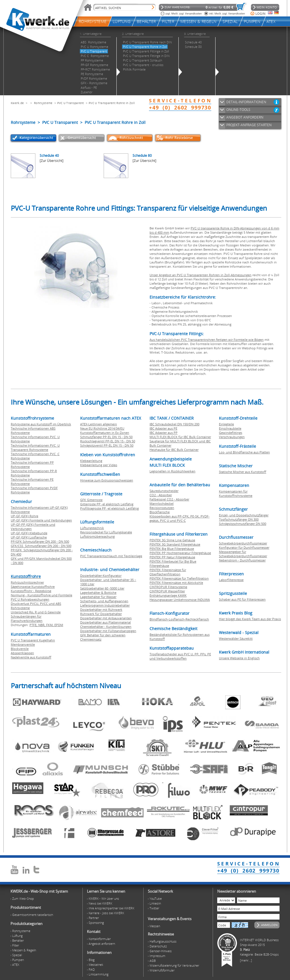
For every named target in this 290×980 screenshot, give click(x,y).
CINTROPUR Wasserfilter (167, 591)
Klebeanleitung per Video (99, 465)
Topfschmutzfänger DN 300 (239, 519)
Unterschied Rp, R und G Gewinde (36, 612)
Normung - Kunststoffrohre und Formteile (41, 595)
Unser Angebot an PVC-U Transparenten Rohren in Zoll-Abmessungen (201, 275)
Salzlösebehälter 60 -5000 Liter (102, 588)
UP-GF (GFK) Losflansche (29, 537)
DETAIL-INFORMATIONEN (246, 102)
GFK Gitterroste (91, 500)
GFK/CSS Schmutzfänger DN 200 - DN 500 (41, 546)
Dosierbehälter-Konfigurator (101, 575)
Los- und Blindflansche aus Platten (244, 452)
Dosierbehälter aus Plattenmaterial (105, 622)
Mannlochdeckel (162, 503)
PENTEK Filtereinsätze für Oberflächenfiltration (168, 572)
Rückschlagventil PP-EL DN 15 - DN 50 (108, 441)
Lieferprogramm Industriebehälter (105, 605)
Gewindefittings (231, 433)
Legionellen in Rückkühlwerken (172, 471)
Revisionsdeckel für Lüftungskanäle (106, 532)
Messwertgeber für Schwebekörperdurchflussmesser (243, 554)
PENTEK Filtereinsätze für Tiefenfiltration (179, 578)
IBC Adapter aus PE (163, 428)
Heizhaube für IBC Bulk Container (174, 450)
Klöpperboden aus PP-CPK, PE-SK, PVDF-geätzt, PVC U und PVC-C (180, 518)
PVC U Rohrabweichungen (30, 599)
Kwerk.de (17, 103)
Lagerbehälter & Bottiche (98, 593)
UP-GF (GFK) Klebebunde (29, 533)
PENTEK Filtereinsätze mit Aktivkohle (176, 583)
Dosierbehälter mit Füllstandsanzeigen (108, 631)
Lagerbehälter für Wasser (98, 597)
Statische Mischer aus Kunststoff (243, 472)
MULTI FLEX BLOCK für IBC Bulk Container (180, 437)
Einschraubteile (230, 428)
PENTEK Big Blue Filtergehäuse (172, 549)
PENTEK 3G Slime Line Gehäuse (172, 540)
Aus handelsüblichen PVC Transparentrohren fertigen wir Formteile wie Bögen (207, 340)
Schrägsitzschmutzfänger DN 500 (243, 524)
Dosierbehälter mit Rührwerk (101, 610)
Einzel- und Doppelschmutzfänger (244, 515)
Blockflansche (160, 512)
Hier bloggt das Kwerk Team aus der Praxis (250, 619)
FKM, (50, 625)
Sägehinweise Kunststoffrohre (33, 587)
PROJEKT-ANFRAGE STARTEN (249, 125)
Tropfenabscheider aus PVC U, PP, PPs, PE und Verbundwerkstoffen (180, 656)
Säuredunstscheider (164, 491)
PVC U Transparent (71, 103)
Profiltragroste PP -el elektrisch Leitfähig (109, 508)
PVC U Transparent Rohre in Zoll (112, 103)
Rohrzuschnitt (131, 138)
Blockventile (20, 649)
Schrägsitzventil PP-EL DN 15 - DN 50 (107, 445)
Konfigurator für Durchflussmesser (244, 547)
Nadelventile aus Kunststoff (31, 657)
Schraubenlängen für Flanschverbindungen (27, 618)
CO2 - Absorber (161, 495)
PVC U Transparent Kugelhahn (33, 640)
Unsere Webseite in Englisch (239, 658)
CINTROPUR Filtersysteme (168, 587)
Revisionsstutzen (162, 508)
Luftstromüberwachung (97, 536)
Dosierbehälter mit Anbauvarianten (106, 618)
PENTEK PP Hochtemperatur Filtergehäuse (180, 553)
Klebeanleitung (91, 461)
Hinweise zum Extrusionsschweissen (107, 480)
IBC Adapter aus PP (164, 433)
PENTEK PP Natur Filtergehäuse (172, 557)
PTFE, (34, 625)
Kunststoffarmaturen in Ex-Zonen (105, 433)
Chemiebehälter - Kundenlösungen (106, 627)
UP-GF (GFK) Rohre (24, 516)
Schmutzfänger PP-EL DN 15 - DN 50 (106, 437)
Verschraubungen (232, 437)
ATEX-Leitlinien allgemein (99, 424)
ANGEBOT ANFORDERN (245, 117)
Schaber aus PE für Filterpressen (242, 599)
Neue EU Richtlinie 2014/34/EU (102, 428)
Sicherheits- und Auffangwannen (104, 601)
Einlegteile (226, 424)
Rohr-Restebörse (179, 138)
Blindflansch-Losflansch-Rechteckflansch (179, 619)
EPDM (59, 625)
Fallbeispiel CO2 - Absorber (169, 499)
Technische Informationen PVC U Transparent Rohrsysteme (35, 447)
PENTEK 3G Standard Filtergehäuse (175, 544)
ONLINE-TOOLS (238, 110)
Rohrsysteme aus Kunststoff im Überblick (41, 424)
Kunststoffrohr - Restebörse (31, 591)
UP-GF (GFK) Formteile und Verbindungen (41, 520)
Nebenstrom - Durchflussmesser (242, 560)
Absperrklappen (22, 653)
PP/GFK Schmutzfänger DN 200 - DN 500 (40, 541)
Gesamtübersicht (82, 138)
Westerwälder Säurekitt (236, 638)
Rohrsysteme (43, 103)
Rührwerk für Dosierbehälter (101, 614)
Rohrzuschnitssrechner (27, 582)
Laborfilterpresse (231, 580)
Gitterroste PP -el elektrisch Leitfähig (107, 504)
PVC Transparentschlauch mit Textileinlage (111, 556)
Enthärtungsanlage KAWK (168, 595)
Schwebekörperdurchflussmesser (243, 543)
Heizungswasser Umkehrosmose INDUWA (180, 600)
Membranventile (23, 644)
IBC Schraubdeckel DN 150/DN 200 (174, 424)
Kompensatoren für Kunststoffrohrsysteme (236, 493)
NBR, (42, 625)
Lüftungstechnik (92, 528)
